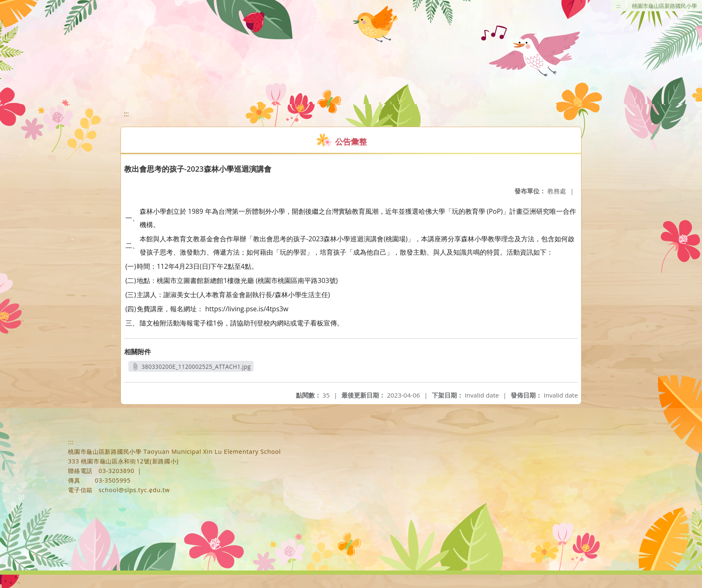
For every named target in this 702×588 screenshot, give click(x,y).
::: (619, 6)
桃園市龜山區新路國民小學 (664, 6)
